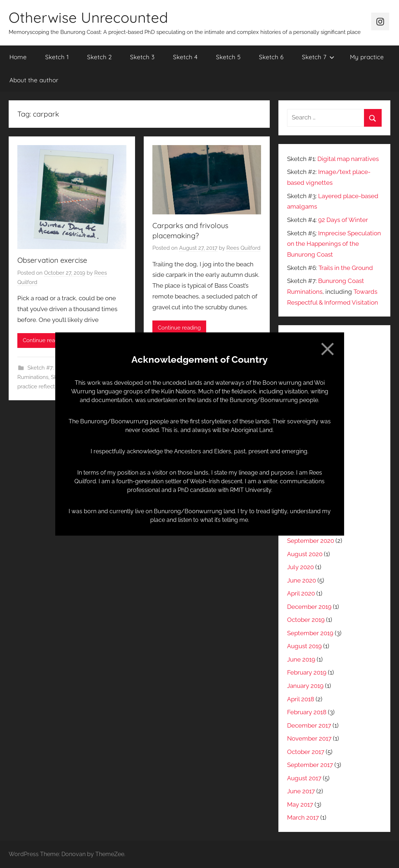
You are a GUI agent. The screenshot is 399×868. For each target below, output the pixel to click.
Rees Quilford (243, 248)
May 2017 (300, 804)
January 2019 (305, 686)
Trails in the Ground (346, 268)
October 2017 (306, 752)
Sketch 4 (185, 57)
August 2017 (304, 778)
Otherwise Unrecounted (88, 17)
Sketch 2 (99, 57)
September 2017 (310, 765)
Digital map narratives (348, 159)
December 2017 (309, 725)
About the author (34, 80)
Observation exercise (52, 260)
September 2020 (311, 541)
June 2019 (301, 659)
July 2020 (300, 567)
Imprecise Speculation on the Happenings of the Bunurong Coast (334, 244)
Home (18, 57)
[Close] (328, 349)
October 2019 (306, 620)
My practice (367, 57)
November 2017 (309, 738)
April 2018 (301, 699)
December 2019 (309, 607)
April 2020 (301, 593)
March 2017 (303, 817)
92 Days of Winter (343, 220)
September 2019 (310, 633)
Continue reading (44, 340)
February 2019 (307, 672)
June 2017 (301, 791)
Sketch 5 (228, 57)
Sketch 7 (318, 57)
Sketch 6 (271, 57)
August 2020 (305, 554)
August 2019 (304, 646)
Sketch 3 (142, 57)
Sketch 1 (57, 57)
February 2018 (307, 712)
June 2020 (302, 580)
